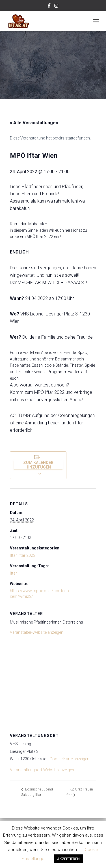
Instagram (56, 7)
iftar (13, 573)
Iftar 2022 (27, 555)
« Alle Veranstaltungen (34, 123)
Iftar (13, 555)
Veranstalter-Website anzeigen (37, 632)
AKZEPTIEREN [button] (68, 859)
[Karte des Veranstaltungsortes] (53, 684)
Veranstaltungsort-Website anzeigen (42, 770)
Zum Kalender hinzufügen (38, 465)
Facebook (49, 7)
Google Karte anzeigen (69, 759)
